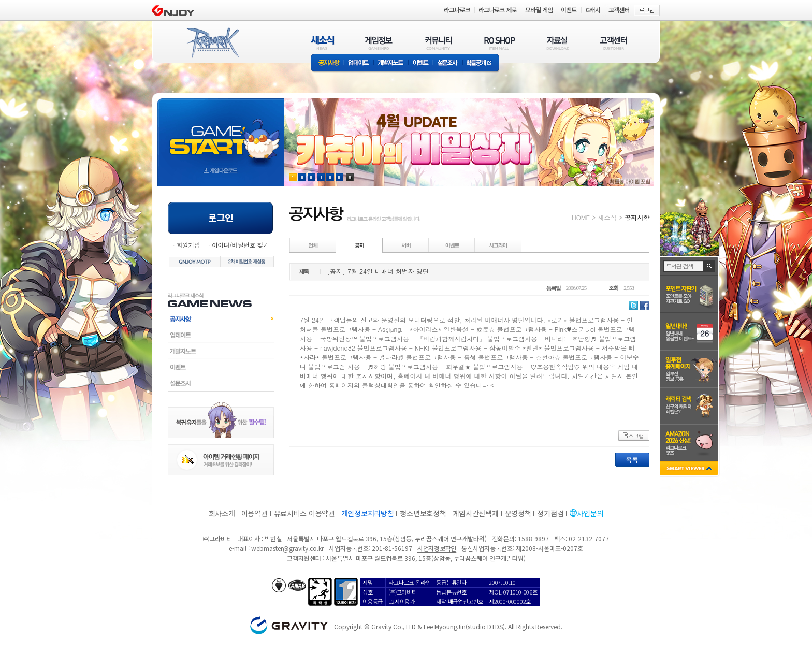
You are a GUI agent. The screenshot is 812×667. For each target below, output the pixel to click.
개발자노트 (391, 63)
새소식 (607, 217)
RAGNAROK (212, 43)
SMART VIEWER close (690, 469)
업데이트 (359, 63)
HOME (581, 217)
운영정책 (518, 513)
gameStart (221, 133)
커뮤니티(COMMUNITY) (439, 43)
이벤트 (421, 63)
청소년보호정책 (423, 513)
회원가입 (188, 245)
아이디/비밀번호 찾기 (240, 245)
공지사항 (327, 63)
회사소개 (222, 513)
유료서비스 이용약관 (304, 513)
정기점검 (550, 513)
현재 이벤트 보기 (350, 177)
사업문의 (590, 513)
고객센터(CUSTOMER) (613, 43)
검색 (710, 266)
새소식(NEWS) (323, 43)
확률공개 (481, 63)
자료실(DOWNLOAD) (557, 43)
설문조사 (448, 63)
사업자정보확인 (437, 548)
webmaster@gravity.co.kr (287, 548)
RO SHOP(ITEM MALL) (500, 43)
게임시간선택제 (476, 513)
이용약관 (255, 513)
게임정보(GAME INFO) (379, 43)
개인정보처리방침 (368, 513)
